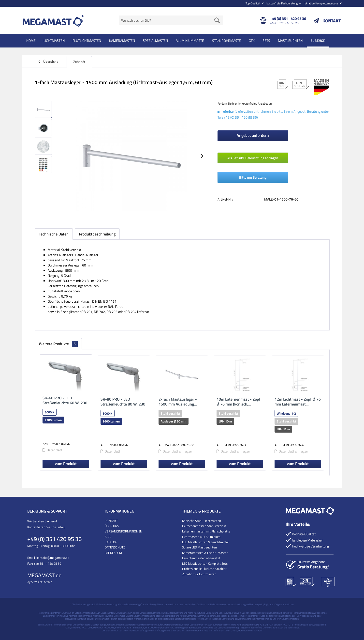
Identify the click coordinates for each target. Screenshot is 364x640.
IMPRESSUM (113, 553)
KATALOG (111, 542)
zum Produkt (66, 464)
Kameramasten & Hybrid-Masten (205, 553)
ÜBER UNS (112, 526)
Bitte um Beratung (253, 177)
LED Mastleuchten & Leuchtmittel (205, 542)
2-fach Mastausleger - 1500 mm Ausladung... (178, 402)
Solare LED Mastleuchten (199, 547)
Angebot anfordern (253, 135)
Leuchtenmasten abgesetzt (201, 558)
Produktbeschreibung (97, 234)
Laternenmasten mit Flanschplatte (206, 531)
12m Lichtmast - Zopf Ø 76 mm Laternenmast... (298, 402)
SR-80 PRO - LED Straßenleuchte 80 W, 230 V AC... (123, 402)
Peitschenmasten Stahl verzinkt (204, 526)
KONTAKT (332, 21)
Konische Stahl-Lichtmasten (202, 521)
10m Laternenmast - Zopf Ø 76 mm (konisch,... (239, 402)
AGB (108, 537)
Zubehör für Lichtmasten (199, 574)
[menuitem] (292, 3)
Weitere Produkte (58, 344)
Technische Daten (54, 234)
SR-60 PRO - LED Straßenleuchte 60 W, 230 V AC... (65, 400)
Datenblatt (52, 450)
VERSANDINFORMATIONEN (124, 531)
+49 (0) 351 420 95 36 (54, 539)
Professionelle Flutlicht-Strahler (204, 569)
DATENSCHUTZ (115, 547)
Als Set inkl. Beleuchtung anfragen (253, 158)
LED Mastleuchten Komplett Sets (205, 563)
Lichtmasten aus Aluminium (201, 537)
